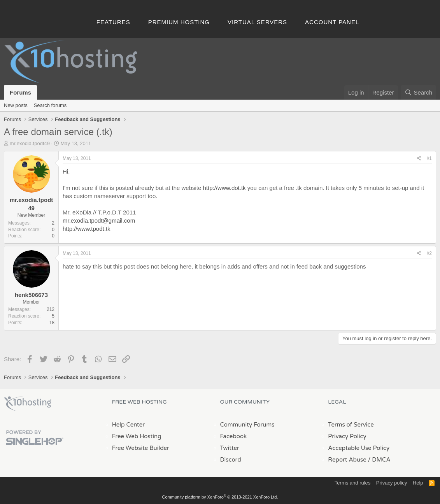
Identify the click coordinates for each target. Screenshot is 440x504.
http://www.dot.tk (224, 188)
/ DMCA (379, 460)
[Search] (418, 92)
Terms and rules (352, 483)
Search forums (50, 105)
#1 (429, 158)
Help (418, 483)
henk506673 (31, 295)
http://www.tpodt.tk (87, 229)
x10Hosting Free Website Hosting (28, 404)
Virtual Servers (257, 22)
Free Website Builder (141, 448)
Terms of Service (351, 425)
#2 (429, 253)
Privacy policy (392, 483)
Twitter (230, 448)
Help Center (128, 425)
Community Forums (247, 425)
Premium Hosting (179, 22)
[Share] (419, 159)
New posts (16, 105)
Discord (231, 460)
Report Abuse (347, 460)
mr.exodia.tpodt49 (30, 143)
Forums (20, 92)
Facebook (234, 436)
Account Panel (332, 22)
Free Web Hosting (137, 436)
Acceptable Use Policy (359, 448)
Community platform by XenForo (220, 497)
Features (113, 22)
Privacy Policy (347, 436)
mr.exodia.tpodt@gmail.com (99, 220)
